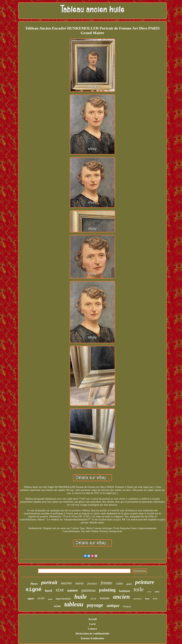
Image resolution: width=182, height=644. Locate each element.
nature (73, 590)
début (157, 592)
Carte (93, 624)
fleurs (34, 584)
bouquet (127, 606)
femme (107, 583)
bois (155, 599)
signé (33, 590)
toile (139, 589)
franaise (92, 584)
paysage (95, 605)
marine (66, 583)
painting (107, 590)
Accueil (92, 619)
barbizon (125, 591)
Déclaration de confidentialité (92, 634)
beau (147, 599)
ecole (41, 598)
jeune (50, 599)
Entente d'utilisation (92, 638)
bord (48, 591)
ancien (121, 597)
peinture (145, 582)
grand (129, 584)
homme (105, 598)
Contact (93, 629)
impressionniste (63, 599)
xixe (60, 590)
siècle (93, 599)
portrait (49, 582)
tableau (74, 604)
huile (81, 597)
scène (57, 606)
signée (31, 599)
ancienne (137, 599)
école (149, 592)
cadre (119, 583)
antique (113, 606)
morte (80, 583)
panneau (89, 590)
